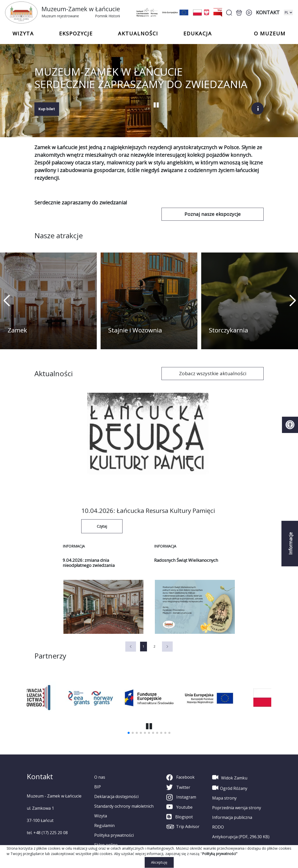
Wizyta (101, 816)
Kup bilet (47, 109)
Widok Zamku (230, 777)
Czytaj (102, 526)
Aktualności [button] (138, 34)
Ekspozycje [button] (76, 34)
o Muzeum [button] (270, 34)
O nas (100, 777)
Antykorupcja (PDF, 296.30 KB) (241, 836)
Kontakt (268, 12)
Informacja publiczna (232, 817)
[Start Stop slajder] (156, 105)
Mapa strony (224, 798)
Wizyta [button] (23, 34)
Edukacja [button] (198, 34)
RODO (218, 827)
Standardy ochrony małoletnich (124, 806)
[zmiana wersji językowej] (288, 12)
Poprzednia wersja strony (237, 807)
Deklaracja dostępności (116, 796)
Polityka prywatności (114, 835)
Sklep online (106, 845)
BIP (98, 787)
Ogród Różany (230, 788)
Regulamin (104, 825)
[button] (292, 301)
